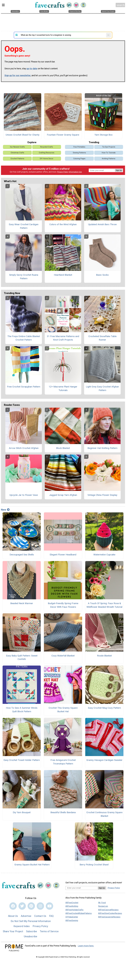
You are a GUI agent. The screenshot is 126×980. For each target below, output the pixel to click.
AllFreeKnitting (72, 906)
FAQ (51, 916)
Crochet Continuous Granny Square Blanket (104, 814)
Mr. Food (102, 903)
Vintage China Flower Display (102, 495)
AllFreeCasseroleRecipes (109, 917)
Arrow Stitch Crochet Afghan (24, 448)
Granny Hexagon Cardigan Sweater (104, 760)
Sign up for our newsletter (18, 75)
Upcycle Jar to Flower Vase (24, 495)
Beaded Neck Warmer (22, 603)
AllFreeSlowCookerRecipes (110, 913)
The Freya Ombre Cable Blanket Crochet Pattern (24, 338)
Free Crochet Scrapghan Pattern (24, 387)
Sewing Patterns (79, 153)
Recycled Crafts (47, 147)
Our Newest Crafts (17, 147)
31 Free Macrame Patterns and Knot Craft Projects (63, 338)
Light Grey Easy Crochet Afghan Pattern (102, 388)
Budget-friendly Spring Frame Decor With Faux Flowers (63, 605)
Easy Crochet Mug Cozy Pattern (104, 708)
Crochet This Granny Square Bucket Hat (63, 710)
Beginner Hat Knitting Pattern (102, 448)
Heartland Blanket (63, 275)
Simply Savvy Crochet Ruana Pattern (24, 277)
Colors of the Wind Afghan (63, 224)
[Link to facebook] (13, 906)
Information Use (75, 172)
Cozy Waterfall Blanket (63, 656)
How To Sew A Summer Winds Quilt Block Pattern (22, 710)
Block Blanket (63, 448)
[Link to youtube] (49, 906)
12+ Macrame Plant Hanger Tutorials (63, 388)
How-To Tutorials (109, 153)
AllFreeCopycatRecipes (108, 910)
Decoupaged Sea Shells (22, 555)
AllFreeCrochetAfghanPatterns (79, 913)
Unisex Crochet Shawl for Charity (23, 135)
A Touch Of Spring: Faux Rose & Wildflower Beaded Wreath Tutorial (104, 605)
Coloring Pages (79, 159)
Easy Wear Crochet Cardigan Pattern (24, 226)
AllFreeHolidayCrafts (74, 910)
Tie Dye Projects (109, 147)
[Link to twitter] (22, 906)
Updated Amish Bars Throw (102, 224)
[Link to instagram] (40, 906)
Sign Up (119, 170)
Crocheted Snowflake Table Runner (102, 338)
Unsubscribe (31, 936)
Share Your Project (13, 931)
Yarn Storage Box (104, 135)
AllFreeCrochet (72, 903)
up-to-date (32, 69)
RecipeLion (103, 906)
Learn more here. (86, 946)
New (5, 510)
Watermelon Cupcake (104, 555)
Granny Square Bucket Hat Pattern (32, 865)
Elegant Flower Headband (63, 555)
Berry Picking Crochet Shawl (94, 865)
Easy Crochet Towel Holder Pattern (22, 760)
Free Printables (79, 147)
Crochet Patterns (17, 159)
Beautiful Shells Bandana (63, 812)
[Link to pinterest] (31, 906)
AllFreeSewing (72, 920)
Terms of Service (49, 931)
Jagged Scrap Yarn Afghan (63, 495)
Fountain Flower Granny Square (63, 135)
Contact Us (40, 916)
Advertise (26, 916)
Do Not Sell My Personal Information (31, 921)
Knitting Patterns (109, 159)
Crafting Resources (47, 153)
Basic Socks (102, 275)
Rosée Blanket (104, 656)
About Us (13, 916)
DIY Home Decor (47, 159)
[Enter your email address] (82, 888)
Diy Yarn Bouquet (22, 812)
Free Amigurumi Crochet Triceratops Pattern (63, 762)
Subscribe (31, 931)
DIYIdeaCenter (72, 917)
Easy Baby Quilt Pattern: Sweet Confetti (22, 657)
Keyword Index (22, 926)
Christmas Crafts (17, 153)
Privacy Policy (63, 172)
